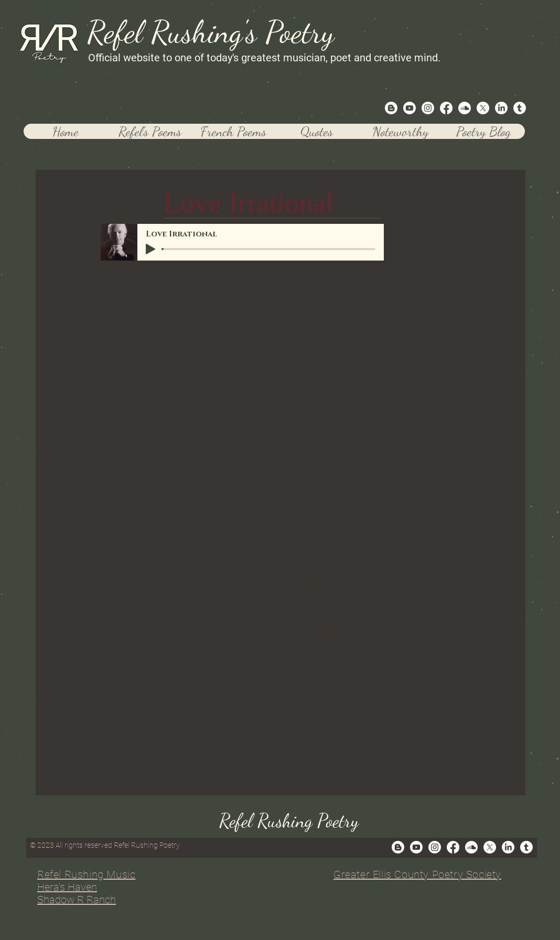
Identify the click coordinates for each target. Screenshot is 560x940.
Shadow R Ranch (77, 900)
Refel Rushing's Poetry (211, 32)
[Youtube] (410, 108)
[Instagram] (428, 108)
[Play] (150, 249)
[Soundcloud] (465, 108)
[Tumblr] (520, 108)
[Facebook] (446, 108)
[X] (483, 108)
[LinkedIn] (501, 108)
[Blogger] (391, 108)
